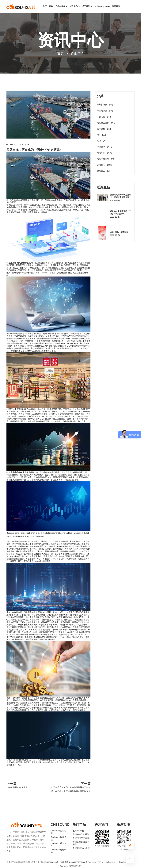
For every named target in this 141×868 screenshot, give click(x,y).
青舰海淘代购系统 (81, 834)
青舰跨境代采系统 (81, 838)
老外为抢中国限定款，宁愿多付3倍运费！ (120, 212)
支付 (101, 141)
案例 (51, 6)
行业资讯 (104, 147)
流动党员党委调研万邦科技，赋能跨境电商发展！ (120, 196)
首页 (45, 6)
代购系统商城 (105, 159)
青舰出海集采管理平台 (81, 843)
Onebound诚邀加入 (58, 845)
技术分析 (104, 129)
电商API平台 (78, 831)
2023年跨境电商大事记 (17, 787)
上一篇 (11, 783)
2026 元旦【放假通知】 (120, 232)
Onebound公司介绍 (58, 832)
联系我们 (116, 6)
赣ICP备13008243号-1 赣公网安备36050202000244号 (64, 862)
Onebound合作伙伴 (58, 851)
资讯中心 (74, 6)
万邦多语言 (105, 105)
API (101, 135)
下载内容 (104, 117)
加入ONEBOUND (102, 6)
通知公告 (103, 171)
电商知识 (104, 153)
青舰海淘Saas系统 (81, 848)
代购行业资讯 (106, 123)
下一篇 (86, 783)
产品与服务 (60, 6)
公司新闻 (104, 165)
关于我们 (86, 6)
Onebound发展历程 (58, 838)
